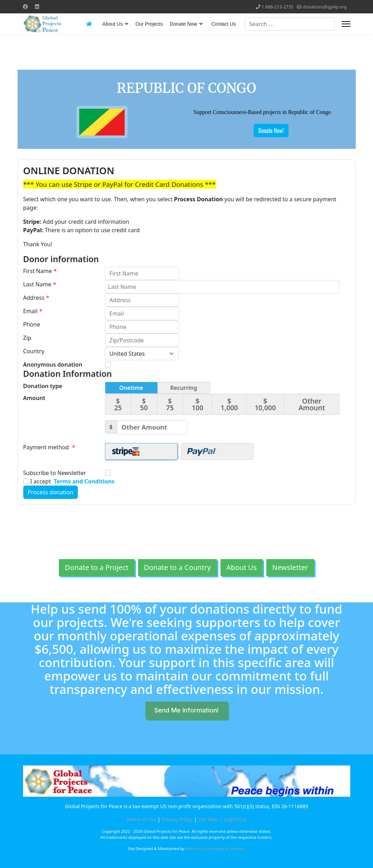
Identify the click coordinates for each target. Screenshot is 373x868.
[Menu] (346, 24)
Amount (34, 398)
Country (34, 351)
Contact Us (223, 24)
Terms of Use (141, 819)
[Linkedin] (37, 7)
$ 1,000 (229, 404)
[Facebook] (25, 7)
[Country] (142, 354)
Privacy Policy (177, 819)
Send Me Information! (186, 710)
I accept (69, 481)
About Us (113, 24)
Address (36, 298)
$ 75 (170, 404)
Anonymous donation (53, 365)
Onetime (131, 388)
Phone (32, 324)
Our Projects (149, 24)
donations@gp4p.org (325, 7)
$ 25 (118, 404)
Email (33, 311)
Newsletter (290, 567)
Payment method (49, 447)
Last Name (40, 284)
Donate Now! (271, 131)
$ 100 (197, 404)
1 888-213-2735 (278, 7)
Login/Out (235, 819)
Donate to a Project (97, 567)
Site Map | (211, 819)
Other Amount (312, 404)
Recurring (184, 388)
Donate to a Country (178, 567)
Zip (27, 338)
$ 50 (144, 404)
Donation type (43, 386)
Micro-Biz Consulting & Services (215, 848)
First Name (40, 271)
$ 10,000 (265, 404)
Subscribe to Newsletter (55, 473)
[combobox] (290, 24)
